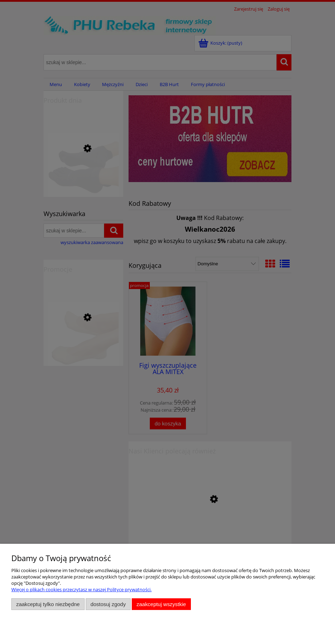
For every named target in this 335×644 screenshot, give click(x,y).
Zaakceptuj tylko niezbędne (48, 604)
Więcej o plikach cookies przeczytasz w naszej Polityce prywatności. (81, 589)
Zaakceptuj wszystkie (161, 604)
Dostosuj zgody (108, 604)
